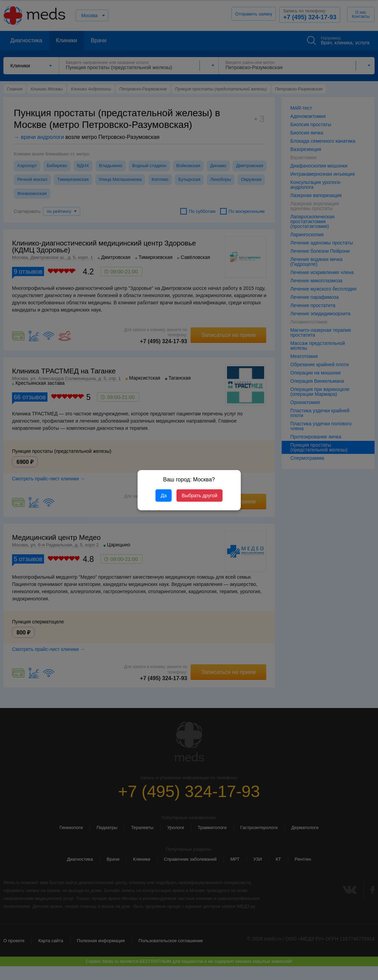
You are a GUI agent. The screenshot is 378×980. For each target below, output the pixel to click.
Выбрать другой (199, 496)
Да (164, 496)
